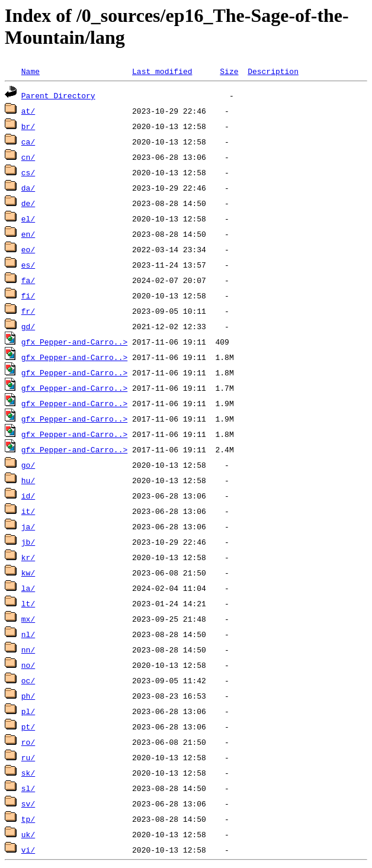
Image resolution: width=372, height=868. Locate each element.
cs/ (28, 172)
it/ (28, 511)
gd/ (28, 326)
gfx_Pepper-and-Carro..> (74, 342)
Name (31, 71)
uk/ (28, 834)
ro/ (28, 742)
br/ (28, 126)
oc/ (28, 680)
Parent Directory (58, 95)
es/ (28, 265)
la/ (28, 588)
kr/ (28, 557)
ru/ (28, 757)
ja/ (28, 526)
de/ (28, 203)
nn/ (28, 650)
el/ (28, 218)
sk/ (28, 773)
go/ (28, 465)
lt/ (28, 603)
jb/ (28, 542)
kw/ (28, 573)
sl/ (28, 788)
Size (229, 71)
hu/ (28, 480)
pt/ (28, 726)
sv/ (28, 803)
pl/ (28, 711)
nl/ (28, 634)
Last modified (162, 71)
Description (273, 71)
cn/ (28, 157)
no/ (28, 665)
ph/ (28, 696)
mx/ (28, 619)
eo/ (28, 249)
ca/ (28, 142)
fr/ (28, 311)
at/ (28, 111)
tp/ (28, 819)
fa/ (28, 280)
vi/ (28, 850)
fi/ (28, 295)
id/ (28, 496)
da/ (28, 188)
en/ (28, 234)
